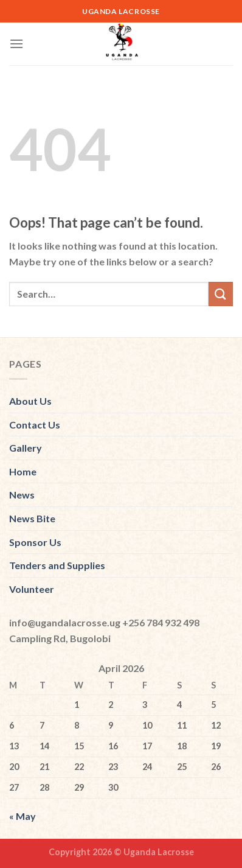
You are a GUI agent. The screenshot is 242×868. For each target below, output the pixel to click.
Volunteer (32, 589)
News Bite (32, 518)
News (22, 495)
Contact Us (35, 425)
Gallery (26, 448)
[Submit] (221, 294)
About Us (30, 401)
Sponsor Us (35, 542)
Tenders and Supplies (57, 565)
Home (23, 471)
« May (22, 816)
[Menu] (16, 44)
